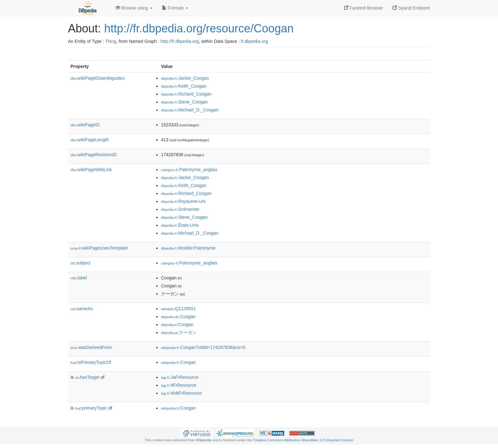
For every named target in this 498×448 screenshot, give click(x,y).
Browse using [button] (134, 8)
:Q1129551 (178, 309)
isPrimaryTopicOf (91, 362)
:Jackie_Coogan (185, 78)
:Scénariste (180, 209)
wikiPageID (85, 125)
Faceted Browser (364, 8)
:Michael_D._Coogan (190, 110)
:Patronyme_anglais (189, 170)
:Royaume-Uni (183, 201)
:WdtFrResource (181, 393)
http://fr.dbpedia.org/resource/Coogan (199, 28)
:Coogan (178, 317)
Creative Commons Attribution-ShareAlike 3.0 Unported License (303, 440)
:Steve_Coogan (184, 102)
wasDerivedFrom (91, 347)
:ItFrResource (179, 385)
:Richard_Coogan (186, 94)
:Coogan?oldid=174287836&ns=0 (203, 347)
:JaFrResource (180, 377)
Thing (111, 41)
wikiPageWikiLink (91, 170)
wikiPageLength (90, 140)
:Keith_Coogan (184, 86)
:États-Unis (180, 225)
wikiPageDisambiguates (98, 78)
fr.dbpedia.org (254, 41)
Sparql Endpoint (411, 8)
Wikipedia (204, 440)
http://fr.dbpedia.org (180, 41)
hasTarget (87, 377)
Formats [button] (175, 8)
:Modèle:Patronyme (188, 248)
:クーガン (179, 332)
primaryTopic (91, 408)
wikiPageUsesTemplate (99, 248)
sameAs (82, 309)
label (79, 278)
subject (80, 263)
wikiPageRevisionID (94, 155)
